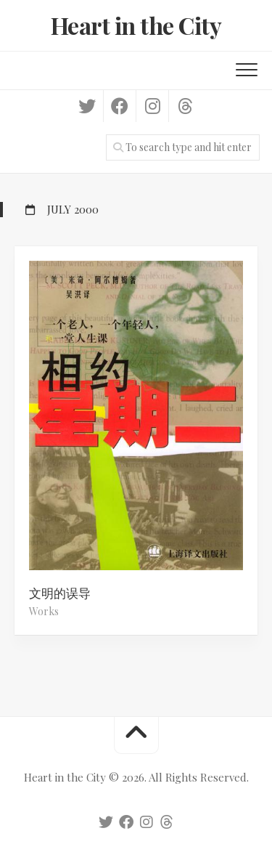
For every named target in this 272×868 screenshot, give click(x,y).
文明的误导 (60, 593)
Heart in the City (136, 25)
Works (44, 611)
